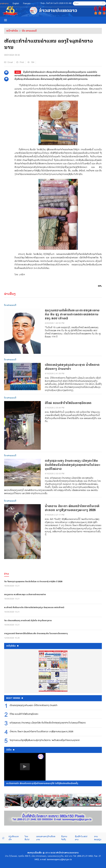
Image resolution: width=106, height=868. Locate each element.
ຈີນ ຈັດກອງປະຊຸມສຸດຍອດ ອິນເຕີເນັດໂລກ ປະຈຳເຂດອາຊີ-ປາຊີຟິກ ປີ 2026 (33, 582)
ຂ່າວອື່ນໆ (10, 294)
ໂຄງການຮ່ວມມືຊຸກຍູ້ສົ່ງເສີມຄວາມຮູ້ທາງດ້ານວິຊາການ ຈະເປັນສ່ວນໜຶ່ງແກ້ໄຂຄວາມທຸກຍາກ (45, 740)
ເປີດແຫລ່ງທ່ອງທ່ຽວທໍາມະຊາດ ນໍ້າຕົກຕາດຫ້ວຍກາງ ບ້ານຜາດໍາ (72, 367)
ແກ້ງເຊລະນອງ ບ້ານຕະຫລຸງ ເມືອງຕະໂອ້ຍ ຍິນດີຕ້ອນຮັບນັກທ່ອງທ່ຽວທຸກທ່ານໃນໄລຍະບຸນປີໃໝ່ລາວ (73, 465)
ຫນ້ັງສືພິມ (12, 646)
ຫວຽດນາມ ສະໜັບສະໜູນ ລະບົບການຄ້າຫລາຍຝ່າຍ (25, 594)
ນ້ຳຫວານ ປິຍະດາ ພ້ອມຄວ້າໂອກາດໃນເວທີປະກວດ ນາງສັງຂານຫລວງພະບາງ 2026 (72, 508)
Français (27, 3)
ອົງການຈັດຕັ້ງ (64, 838)
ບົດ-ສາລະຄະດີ (29, 31)
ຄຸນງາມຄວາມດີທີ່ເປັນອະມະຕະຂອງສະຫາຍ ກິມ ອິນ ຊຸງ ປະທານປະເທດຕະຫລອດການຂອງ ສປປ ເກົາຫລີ (72, 314)
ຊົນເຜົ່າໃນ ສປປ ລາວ (81, 838)
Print (20, 62)
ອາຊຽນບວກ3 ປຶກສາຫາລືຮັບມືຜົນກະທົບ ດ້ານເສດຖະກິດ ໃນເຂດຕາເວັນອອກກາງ (36, 633)
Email (8, 62)
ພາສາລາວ (4, 3)
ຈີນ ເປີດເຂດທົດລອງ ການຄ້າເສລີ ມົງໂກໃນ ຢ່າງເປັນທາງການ (28, 621)
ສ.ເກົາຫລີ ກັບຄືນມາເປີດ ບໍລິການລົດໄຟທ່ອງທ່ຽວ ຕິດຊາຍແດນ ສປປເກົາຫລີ (34, 607)
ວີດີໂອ (10, 750)
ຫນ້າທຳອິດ (12, 31)
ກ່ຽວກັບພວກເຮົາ (14, 838)
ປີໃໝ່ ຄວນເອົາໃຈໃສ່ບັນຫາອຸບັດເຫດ (68, 403)
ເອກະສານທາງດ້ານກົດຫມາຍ (46, 838)
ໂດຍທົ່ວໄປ (27, 838)
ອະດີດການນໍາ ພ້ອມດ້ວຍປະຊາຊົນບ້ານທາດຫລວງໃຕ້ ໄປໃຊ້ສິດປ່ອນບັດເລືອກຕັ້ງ (42, 783)
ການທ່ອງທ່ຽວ (98, 838)
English (16, 3)
